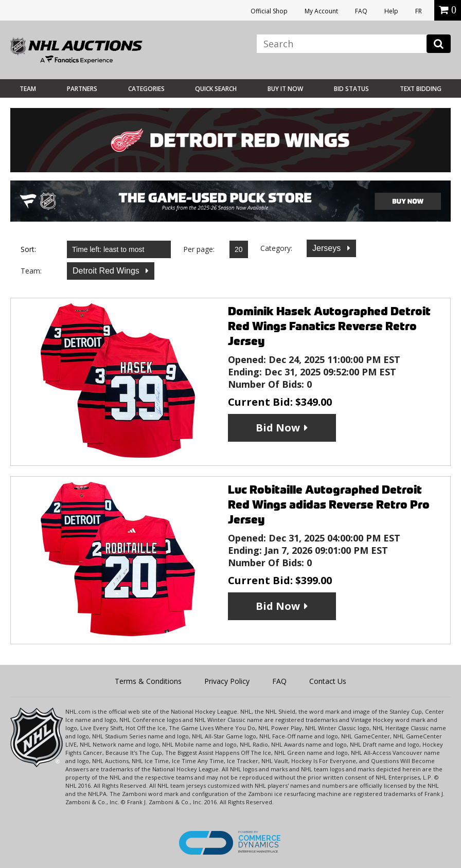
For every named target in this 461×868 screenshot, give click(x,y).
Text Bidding (421, 89)
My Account (321, 11)
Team (28, 89)
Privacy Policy (227, 681)
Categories (146, 89)
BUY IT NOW (285, 89)
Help (391, 11)
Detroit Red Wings (107, 271)
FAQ (361, 11)
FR (419, 11)
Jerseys (328, 248)
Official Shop (269, 11)
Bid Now (278, 428)
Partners (82, 89)
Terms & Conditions (148, 681)
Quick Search (216, 89)
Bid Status (351, 89)
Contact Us (328, 681)
